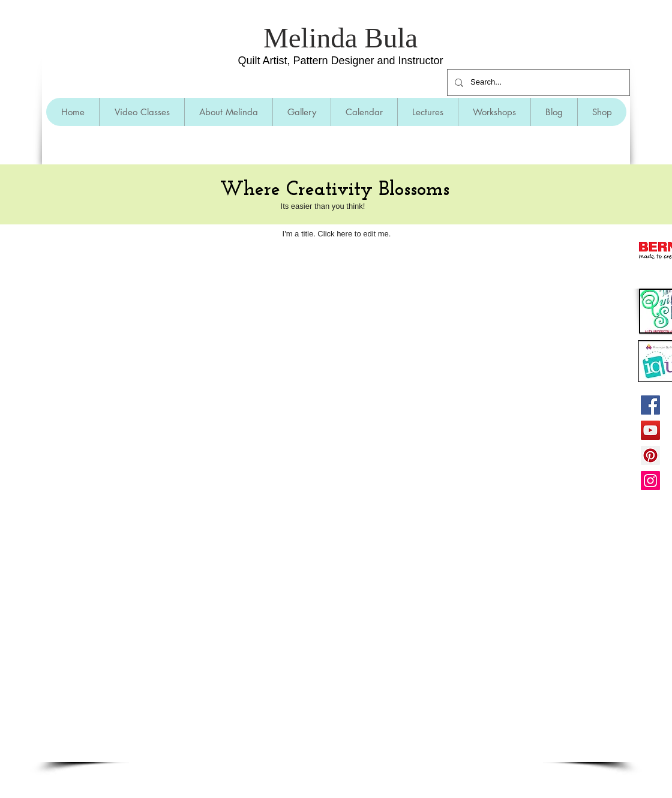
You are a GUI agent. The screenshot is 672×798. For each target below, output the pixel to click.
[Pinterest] (650, 455)
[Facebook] (650, 405)
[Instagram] (650, 481)
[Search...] (537, 82)
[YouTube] (650, 430)
